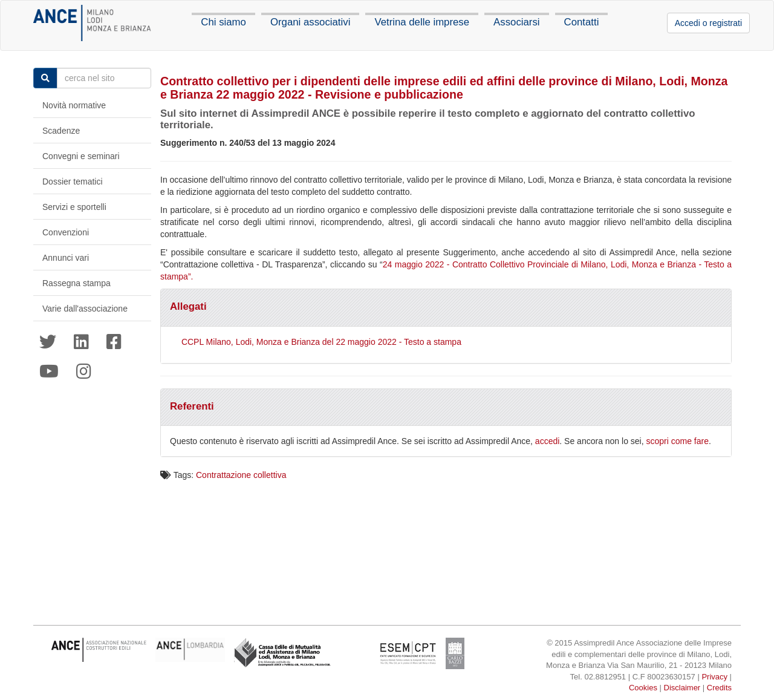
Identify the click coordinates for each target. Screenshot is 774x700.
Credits (719, 688)
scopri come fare (678, 441)
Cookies (643, 688)
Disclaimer (682, 688)
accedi (547, 441)
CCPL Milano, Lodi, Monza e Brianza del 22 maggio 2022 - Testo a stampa (321, 342)
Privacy (714, 677)
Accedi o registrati (708, 23)
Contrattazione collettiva (241, 475)
